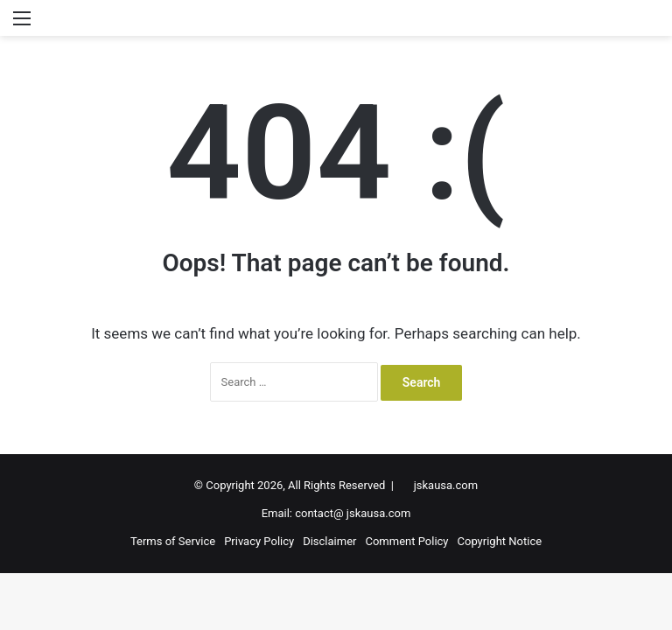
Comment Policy (406, 541)
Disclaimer (329, 541)
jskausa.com (446, 485)
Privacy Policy (259, 541)
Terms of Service (173, 541)
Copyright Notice (500, 541)
